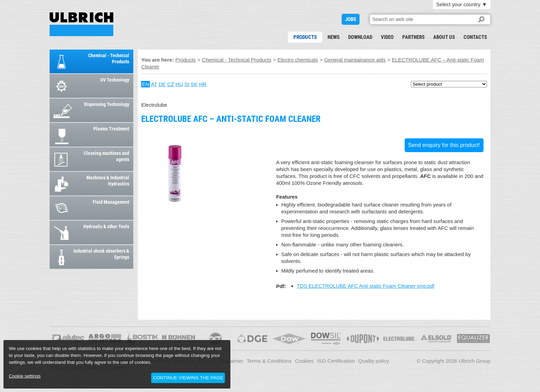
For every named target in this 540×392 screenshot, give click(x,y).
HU (179, 84)
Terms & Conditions (269, 361)
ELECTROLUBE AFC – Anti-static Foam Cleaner (81, 24)
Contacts (475, 37)
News (334, 37)
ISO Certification (336, 361)
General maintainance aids (355, 60)
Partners (413, 37)
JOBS (351, 19)
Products (305, 37)
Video (387, 37)
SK (194, 84)
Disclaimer (231, 361)
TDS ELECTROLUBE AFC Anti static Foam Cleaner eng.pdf (366, 286)
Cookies (304, 361)
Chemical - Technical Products (236, 60)
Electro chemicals (298, 60)
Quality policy (373, 361)
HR (203, 84)
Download (360, 37)
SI (187, 84)
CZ (170, 84)
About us (444, 37)
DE (162, 84)
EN (146, 84)
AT (154, 84)
